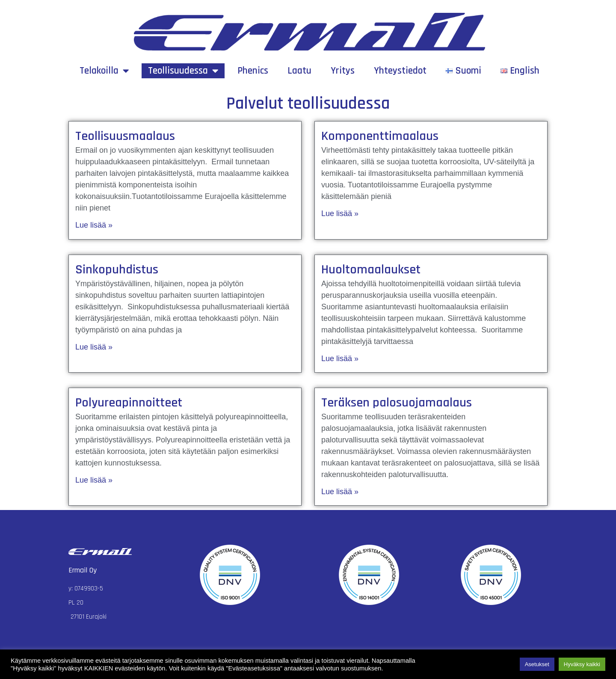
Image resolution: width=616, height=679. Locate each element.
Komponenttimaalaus (380, 136)
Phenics (253, 71)
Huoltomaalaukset (371, 270)
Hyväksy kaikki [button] (582, 664)
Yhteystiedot (400, 71)
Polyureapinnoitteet (129, 403)
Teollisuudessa (183, 71)
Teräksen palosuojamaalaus (397, 403)
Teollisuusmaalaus (125, 136)
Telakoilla (104, 71)
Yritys (343, 71)
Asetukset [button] (537, 664)
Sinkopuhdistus (117, 270)
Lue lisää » (94, 225)
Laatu (299, 71)
